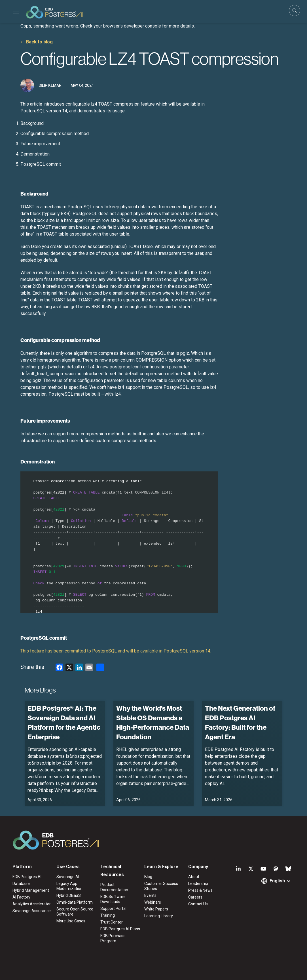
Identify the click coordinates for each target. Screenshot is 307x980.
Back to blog (39, 42)
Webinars (153, 902)
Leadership (198, 884)
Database (21, 884)
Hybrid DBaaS (69, 895)
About (194, 877)
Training (108, 915)
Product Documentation (114, 887)
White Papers (156, 909)
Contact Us (198, 904)
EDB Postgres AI (27, 877)
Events (150, 895)
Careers (195, 897)
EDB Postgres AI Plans (120, 929)
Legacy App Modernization (69, 886)
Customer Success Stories (161, 886)
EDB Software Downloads (113, 899)
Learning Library (159, 916)
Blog (148, 877)
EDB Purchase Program (113, 938)
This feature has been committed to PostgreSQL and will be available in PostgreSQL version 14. (116, 651)
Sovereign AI (68, 877)
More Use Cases (71, 921)
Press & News (200, 890)
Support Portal (113, 908)
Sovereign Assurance (32, 911)
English (277, 881)
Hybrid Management (31, 890)
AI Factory (21, 897)
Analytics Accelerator (32, 904)
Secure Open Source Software (75, 912)
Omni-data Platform (75, 902)
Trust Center (112, 922)
